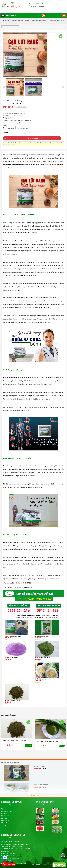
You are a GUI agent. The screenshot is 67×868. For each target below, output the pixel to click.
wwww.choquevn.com (46, 865)
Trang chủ (6, 21)
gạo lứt (12, 241)
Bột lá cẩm (4, 809)
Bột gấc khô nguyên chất (8, 811)
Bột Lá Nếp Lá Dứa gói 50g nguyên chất (47, 741)
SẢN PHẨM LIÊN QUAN (9, 715)
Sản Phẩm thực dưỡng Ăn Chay (20, 21)
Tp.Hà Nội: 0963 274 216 (37, 6)
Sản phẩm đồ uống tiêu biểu (10, 763)
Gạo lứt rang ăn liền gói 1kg (57, 21)
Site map (4, 825)
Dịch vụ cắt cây (5, 820)
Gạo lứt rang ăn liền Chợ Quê (39, 21)
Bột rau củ (4, 813)
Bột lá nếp (4, 823)
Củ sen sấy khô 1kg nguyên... (41, 785)
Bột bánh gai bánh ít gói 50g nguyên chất (14, 741)
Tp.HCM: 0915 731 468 (37, 4)
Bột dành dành (5, 816)
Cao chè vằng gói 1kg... (40, 766)
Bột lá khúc (4, 818)
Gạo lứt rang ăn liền (10, 223)
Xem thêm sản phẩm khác (10, 27)
